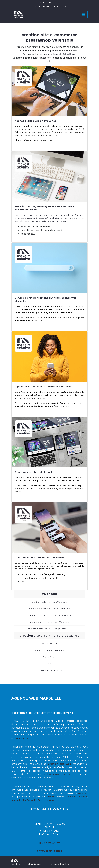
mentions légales (58, 864)
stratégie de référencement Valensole (50, 622)
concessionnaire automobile (50, 670)
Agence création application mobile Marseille (43, 387)
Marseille (17, 800)
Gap (51, 800)
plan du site (34, 864)
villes (51, 797)
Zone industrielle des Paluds (49, 650)
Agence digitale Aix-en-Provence (35, 121)
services (83, 793)
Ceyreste (43, 800)
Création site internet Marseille (34, 472)
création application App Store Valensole (50, 615)
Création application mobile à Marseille (40, 558)
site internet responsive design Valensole (49, 629)
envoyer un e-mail (49, 851)
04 (49, 664)
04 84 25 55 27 (47, 3)
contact (16, 864)
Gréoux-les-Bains (50, 644)
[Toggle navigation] (83, 15)
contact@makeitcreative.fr (49, 6)
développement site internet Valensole (49, 609)
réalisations (23, 738)
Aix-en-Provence (77, 797)
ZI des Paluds (49, 657)
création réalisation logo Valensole (49, 602)
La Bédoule (30, 800)
